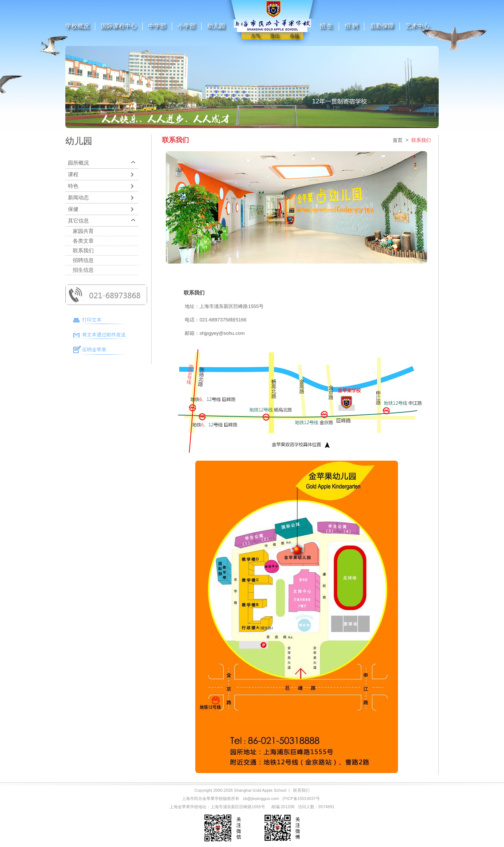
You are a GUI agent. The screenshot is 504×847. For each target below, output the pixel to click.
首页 (398, 140)
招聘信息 (83, 260)
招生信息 (83, 270)
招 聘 (351, 26)
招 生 (326, 26)
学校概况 (77, 26)
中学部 (157, 26)
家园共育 (83, 231)
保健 (73, 209)
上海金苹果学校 (184, 807)
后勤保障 (382, 26)
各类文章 (83, 241)
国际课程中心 (119, 26)
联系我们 (83, 250)
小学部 (187, 26)
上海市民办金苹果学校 (202, 798)
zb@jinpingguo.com (261, 798)
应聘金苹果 (94, 350)
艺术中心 (417, 26)
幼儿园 (216, 26)
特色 (73, 186)
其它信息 (78, 221)
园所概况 (78, 163)
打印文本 (92, 320)
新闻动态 (78, 197)
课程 (73, 174)
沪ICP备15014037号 (301, 798)
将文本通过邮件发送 (104, 335)
